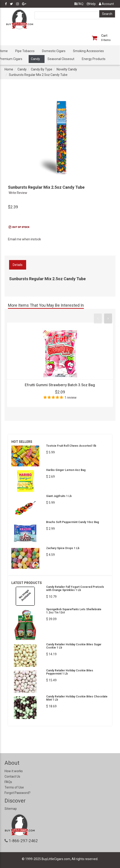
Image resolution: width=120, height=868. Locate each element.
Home (9, 69)
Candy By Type (42, 69)
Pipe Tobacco (25, 51)
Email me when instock (24, 239)
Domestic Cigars (54, 51)
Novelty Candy (67, 69)
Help (91, 4)
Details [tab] (18, 265)
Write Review (18, 193)
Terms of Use (14, 787)
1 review (71, 398)
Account (106, 4)
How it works (14, 771)
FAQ (79, 4)
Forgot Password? (17, 793)
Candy (35, 59)
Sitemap (11, 809)
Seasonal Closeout (61, 59)
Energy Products (94, 59)
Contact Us (12, 776)
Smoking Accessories (88, 51)
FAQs (8, 782)
